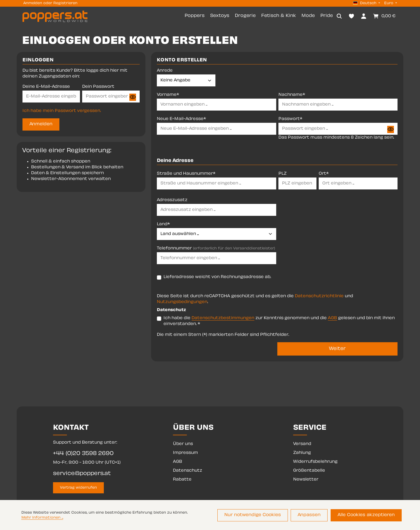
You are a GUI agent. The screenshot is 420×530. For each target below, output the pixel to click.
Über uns (183, 444)
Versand (302, 444)
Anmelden (33, 3)
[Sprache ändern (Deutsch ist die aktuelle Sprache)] (367, 3)
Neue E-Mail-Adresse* (181, 120)
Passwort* (290, 120)
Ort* (324, 174)
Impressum (185, 453)
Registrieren (65, 3)
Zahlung (302, 453)
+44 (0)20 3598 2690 (83, 454)
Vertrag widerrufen (78, 488)
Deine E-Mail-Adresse (46, 88)
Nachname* (292, 96)
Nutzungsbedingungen (182, 303)
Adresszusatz (172, 201)
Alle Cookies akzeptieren (368, 516)
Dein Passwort (98, 88)
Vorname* (168, 96)
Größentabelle (309, 471)
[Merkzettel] (351, 16)
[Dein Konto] (364, 16)
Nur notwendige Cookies (260, 516)
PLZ (283, 174)
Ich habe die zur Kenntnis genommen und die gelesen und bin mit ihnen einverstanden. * (279, 322)
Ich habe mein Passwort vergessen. (62, 112)
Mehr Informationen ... (42, 518)
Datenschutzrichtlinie (319, 297)
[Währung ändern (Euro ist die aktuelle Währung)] (390, 3)
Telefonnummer (216, 249)
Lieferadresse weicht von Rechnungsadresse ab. (217, 278)
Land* (163, 225)
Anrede (165, 72)
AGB (332, 319)
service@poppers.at (82, 474)
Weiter (337, 349)
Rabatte (182, 480)
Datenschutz (188, 471)
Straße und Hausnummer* (186, 174)
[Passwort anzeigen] (133, 98)
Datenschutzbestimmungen (223, 319)
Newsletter (306, 480)
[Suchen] (339, 16)
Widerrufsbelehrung (315, 462)
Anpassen (314, 516)
